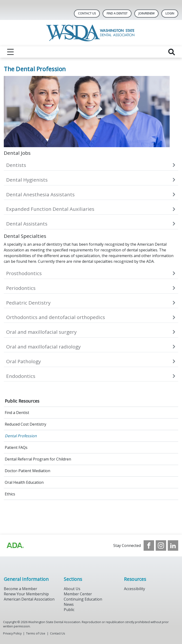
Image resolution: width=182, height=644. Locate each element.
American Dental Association (29, 599)
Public (69, 610)
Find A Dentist (117, 13)
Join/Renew (146, 13)
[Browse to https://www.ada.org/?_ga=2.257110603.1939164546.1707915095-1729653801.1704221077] (15, 545)
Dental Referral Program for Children (38, 459)
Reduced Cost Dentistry (25, 424)
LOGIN (170, 13)
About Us (72, 589)
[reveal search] (172, 52)
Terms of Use (36, 633)
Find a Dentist (17, 413)
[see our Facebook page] (149, 545)
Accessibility (134, 589)
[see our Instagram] (161, 545)
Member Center (78, 594)
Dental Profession (21, 436)
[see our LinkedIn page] (173, 545)
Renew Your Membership (26, 594)
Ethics (10, 494)
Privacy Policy (12, 633)
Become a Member (20, 589)
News (69, 604)
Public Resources (22, 401)
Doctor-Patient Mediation (27, 471)
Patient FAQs (16, 447)
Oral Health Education (24, 482)
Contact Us (87, 13)
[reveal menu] (10, 52)
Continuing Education (83, 599)
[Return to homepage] (91, 33)
